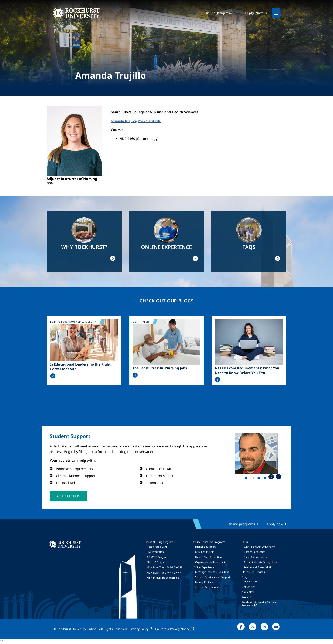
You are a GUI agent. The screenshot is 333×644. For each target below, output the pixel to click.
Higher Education (205, 547)
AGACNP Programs (158, 557)
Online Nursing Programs (160, 542)
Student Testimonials (207, 587)
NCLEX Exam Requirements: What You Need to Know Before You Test (247, 370)
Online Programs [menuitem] (219, 13)
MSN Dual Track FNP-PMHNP (164, 573)
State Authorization (255, 557)
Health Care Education (208, 557)
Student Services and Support (213, 577)
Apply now (275, 524)
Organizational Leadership (211, 562)
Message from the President (212, 572)
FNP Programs (155, 552)
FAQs (245, 542)
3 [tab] (260, 479)
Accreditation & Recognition (260, 562)
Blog (244, 577)
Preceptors (248, 597)
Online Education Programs (209, 542)
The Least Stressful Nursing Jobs (160, 368)
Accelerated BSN (157, 547)
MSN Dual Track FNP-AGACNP (164, 567)
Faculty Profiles (204, 582)
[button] (68, 496)
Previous (271, 477)
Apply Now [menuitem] (254, 13)
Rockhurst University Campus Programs (259, 604)
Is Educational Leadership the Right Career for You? (80, 367)
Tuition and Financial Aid (258, 567)
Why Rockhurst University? (259, 547)
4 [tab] (266, 479)
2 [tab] (253, 479)
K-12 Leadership (205, 552)
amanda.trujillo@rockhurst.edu (136, 121)
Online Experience (204, 567)
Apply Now (248, 592)
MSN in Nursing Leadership (163, 578)
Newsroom (250, 581)
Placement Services (253, 572)
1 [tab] (247, 479)
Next (279, 477)
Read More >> (53, 376)
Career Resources (254, 552)
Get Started (248, 587)
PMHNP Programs (157, 562)
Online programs (241, 524)
